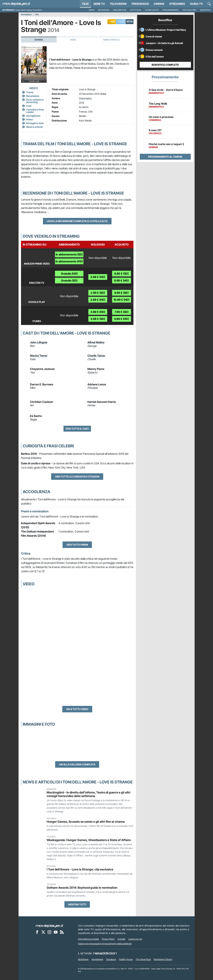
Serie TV (99, 4)
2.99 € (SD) (98, 293)
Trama (30, 92)
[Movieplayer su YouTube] (56, 932)
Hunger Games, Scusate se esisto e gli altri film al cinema (86, 822)
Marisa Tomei (39, 356)
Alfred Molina (96, 342)
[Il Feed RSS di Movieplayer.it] (62, 932)
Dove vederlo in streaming (35, 101)
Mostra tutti (77, 904)
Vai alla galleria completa (77, 764)
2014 (82, 103)
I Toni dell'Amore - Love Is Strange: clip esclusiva (80, 869)
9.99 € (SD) (121, 293)
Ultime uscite (152, 10)
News (92, 10)
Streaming (177, 4)
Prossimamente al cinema (165, 157)
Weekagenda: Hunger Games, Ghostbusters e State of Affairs (89, 840)
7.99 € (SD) (121, 312)
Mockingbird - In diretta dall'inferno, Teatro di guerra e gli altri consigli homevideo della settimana (89, 794)
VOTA (130, 21)
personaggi (140, 4)
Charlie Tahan (96, 356)
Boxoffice (205, 10)
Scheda (39, 40)
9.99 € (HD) (121, 319)
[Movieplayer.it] (16, 4)
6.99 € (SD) (121, 274)
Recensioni (104, 10)
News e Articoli (111, 40)
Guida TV (196, 4)
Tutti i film (135, 10)
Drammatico (85, 98)
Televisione (118, 4)
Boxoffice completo (165, 65)
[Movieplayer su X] (43, 932)
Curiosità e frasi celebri (35, 111)
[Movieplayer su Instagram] (49, 932)
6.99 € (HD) (121, 281)
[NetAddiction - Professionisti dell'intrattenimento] (105, 953)
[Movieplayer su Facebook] (37, 932)
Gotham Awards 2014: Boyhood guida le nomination (82, 888)
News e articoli (34, 127)
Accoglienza (33, 116)
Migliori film (120, 10)
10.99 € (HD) (121, 300)
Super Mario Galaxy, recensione (29, 10)
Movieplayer (26, 15)
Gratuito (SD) (69, 281)
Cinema (159, 4)
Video (73, 40)
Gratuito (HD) (69, 274)
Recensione (33, 96)
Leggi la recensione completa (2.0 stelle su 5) (77, 221)
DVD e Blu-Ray (189, 10)
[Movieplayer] (49, 926)
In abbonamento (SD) (69, 254)
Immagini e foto (35, 123)
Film (85, 4)
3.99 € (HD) (98, 277)
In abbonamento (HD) (69, 261)
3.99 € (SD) (98, 319)
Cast (29, 106)
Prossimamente (171, 10)
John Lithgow (39, 342)
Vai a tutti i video (77, 709)
